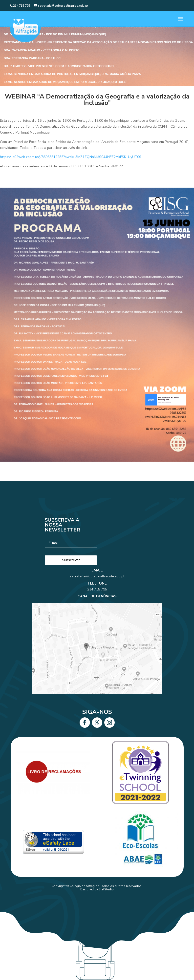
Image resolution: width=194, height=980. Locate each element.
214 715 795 (97, 597)
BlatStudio (106, 889)
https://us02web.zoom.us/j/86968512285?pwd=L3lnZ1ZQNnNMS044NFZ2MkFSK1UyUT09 (71, 157)
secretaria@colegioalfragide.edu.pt (97, 591)
